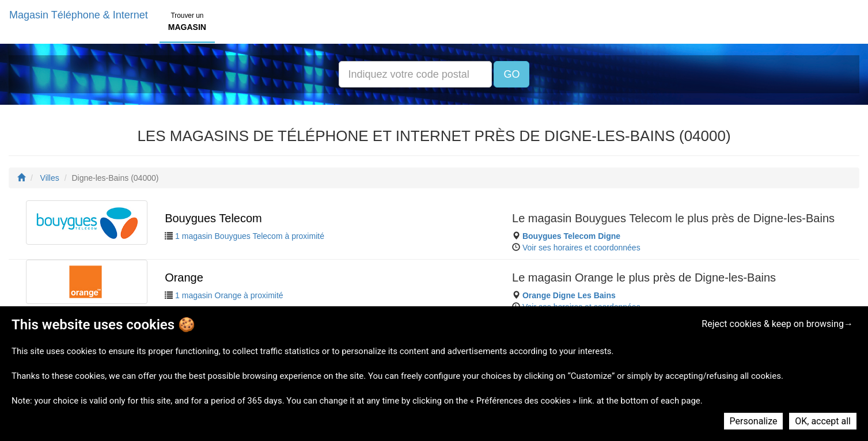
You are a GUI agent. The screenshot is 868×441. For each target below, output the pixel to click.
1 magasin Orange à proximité (229, 295)
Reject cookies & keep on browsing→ (777, 324)
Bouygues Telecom (213, 218)
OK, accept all (823, 421)
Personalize (754, 421)
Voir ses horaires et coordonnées (581, 248)
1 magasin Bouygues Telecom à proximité (250, 236)
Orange (184, 277)
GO (511, 74)
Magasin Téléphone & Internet (79, 15)
